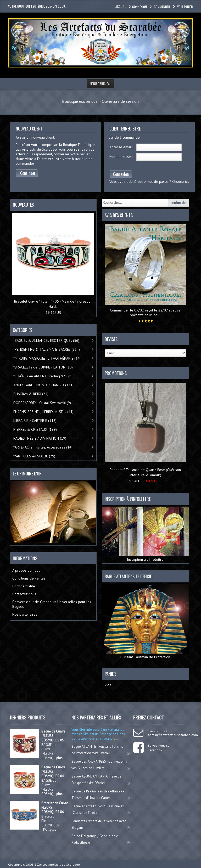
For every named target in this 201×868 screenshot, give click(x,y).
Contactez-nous (24, 594)
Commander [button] (162, 7)
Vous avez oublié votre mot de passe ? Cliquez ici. (149, 181)
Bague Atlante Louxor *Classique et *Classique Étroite (100, 809)
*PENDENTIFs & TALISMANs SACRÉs (47, 349)
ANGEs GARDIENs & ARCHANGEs (43, 385)
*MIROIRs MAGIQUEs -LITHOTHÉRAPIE (47, 358)
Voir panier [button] (185, 7)
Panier (110, 674)
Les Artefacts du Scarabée (61, 864)
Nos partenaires (25, 614)
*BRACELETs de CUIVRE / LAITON (43, 367)
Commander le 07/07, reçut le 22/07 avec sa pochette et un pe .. (145, 313)
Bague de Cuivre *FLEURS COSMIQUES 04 (53, 772)
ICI (114, 738)
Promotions (116, 373)
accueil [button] (121, 6)
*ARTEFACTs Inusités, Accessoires (43, 447)
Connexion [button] (139, 7)
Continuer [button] (28, 173)
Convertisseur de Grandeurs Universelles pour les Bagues (52, 604)
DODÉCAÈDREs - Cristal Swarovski (42, 403)
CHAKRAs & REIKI (31, 394)
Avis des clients (119, 215)
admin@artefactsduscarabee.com (173, 735)
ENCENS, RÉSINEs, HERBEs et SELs (43, 412)
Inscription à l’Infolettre (145, 534)
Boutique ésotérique (80, 101)
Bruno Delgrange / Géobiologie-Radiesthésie (100, 839)
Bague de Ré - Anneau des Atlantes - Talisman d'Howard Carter (100, 795)
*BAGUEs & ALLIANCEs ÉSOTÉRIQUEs (46, 341)
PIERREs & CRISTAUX (35, 429)
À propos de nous (26, 570)
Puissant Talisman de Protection (145, 622)
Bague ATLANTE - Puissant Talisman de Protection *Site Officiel (100, 750)
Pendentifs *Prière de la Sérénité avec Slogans (100, 824)
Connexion (121, 174)
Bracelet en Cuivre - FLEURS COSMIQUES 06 (55, 807)
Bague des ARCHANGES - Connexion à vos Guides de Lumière (100, 765)
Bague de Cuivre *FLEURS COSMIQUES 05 (53, 736)
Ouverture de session (120, 101)
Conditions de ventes (29, 578)
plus (59, 758)
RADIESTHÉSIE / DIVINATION (40, 438)
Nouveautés (23, 205)
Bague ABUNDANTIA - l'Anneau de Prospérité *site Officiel (100, 780)
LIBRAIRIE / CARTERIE (35, 421)
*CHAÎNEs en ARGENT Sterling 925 (43, 376)
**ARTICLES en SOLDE (34, 456)
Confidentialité (24, 586)
